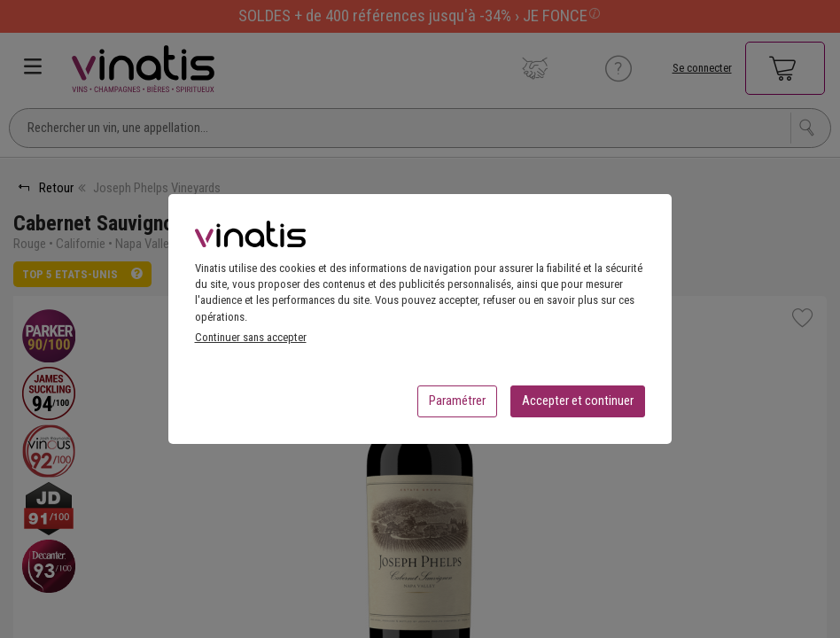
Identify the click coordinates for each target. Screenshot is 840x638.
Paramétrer (457, 406)
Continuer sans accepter (251, 342)
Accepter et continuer (578, 406)
